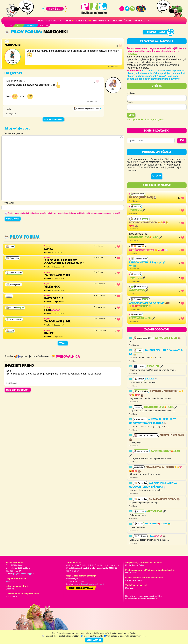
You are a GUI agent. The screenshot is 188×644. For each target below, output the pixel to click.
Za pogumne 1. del (168, 338)
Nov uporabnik (135, 120)
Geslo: (130, 102)
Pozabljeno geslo (155, 120)
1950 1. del (137, 278)
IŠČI (182, 140)
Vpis (131, 115)
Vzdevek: (132, 93)
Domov (41, 21)
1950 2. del (137, 210)
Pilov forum (23, 32)
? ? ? (157, 176)
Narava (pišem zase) (143, 198)
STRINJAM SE (94, 640)
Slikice (152, 379)
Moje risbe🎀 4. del (158, 524)
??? (149, 21)
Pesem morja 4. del (142, 318)
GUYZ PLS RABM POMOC (164, 499)
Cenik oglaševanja (81, 588)
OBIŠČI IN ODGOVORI (18, 390)
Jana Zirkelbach (12, 581)
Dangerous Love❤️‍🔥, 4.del (146, 237)
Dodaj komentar (53, 119)
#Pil (7, 41)
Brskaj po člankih (122, 21)
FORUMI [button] (67, 21)
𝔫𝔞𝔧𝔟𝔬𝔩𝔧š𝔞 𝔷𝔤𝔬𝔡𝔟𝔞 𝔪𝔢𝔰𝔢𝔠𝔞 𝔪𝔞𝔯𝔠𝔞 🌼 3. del (148, 250)
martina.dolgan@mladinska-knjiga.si (89, 584)
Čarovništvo (139, 290)
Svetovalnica (54, 21)
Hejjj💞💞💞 (157, 536)
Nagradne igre (101, 21)
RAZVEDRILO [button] (82, 21)
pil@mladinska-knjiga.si (24, 574)
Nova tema (156, 32)
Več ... (63, 343)
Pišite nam (140, 21)
